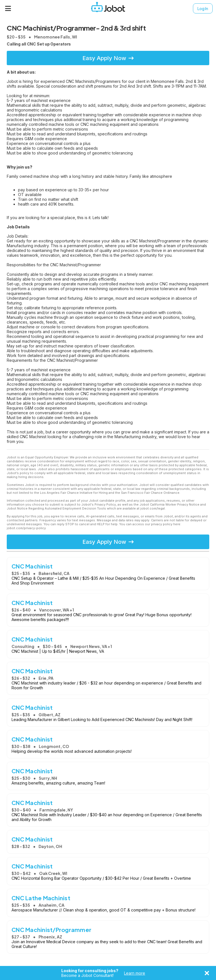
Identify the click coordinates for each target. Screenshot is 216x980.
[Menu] (8, 8)
